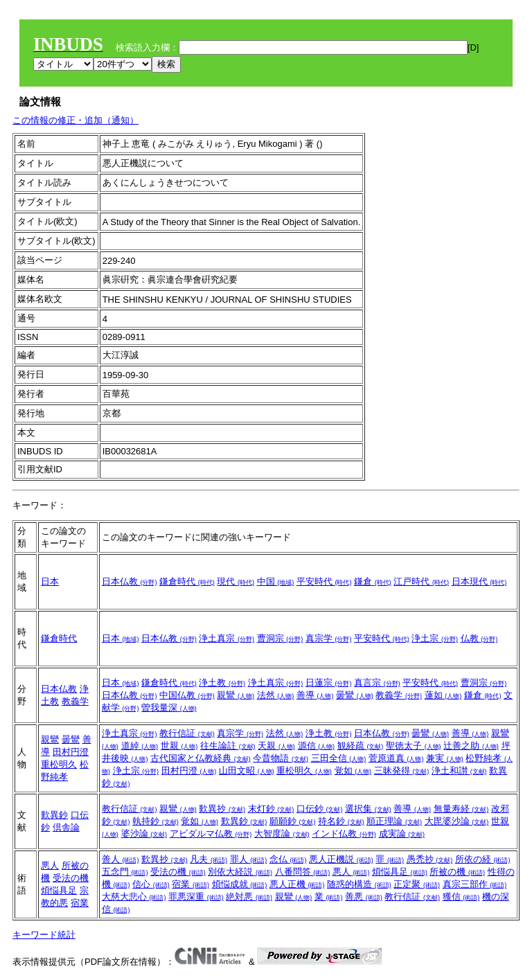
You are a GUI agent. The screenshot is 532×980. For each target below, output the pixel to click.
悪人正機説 (341, 859)
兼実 (445, 758)
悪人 (50, 865)
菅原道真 (396, 758)
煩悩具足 (59, 890)
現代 (236, 581)
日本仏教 (130, 581)
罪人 (249, 859)
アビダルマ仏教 (211, 834)
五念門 (125, 872)
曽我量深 (169, 707)
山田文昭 (247, 770)
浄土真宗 (227, 638)
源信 (317, 746)
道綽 (140, 746)
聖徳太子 (414, 746)
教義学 (75, 701)
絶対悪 (249, 897)
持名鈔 (341, 821)
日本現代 (479, 581)
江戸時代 (421, 581)
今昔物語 (281, 758)
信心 (151, 884)
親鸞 (236, 695)
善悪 (364, 897)
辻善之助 (471, 746)
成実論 (402, 834)
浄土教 (222, 683)
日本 (50, 581)
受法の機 (71, 878)
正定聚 (417, 884)
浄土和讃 (459, 770)
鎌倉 (373, 581)
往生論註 (228, 746)
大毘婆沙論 (457, 821)
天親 (276, 746)
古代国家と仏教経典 (201, 758)
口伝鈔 (320, 809)
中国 (276, 581)
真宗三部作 (475, 884)
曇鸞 (355, 695)
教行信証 (187, 733)
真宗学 (329, 638)
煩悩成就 (240, 884)
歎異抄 (222, 809)
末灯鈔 (271, 809)
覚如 (353, 770)
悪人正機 (297, 884)
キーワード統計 (44, 935)
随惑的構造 (359, 884)
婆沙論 (144, 834)
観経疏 (361, 746)
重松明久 (59, 764)
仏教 (479, 638)
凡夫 (209, 859)
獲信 (461, 897)
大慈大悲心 (134, 897)
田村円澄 (71, 752)
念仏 (288, 859)
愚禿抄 (430, 859)
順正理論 (394, 821)
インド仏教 (344, 834)
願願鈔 (293, 821)
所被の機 (457, 872)
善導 (315, 695)
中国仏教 (187, 695)
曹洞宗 (280, 638)
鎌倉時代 (187, 581)
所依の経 (483, 859)
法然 (276, 695)
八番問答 (303, 872)
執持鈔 (156, 821)
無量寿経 (461, 809)
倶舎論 (66, 827)
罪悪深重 (196, 897)
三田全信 (339, 758)
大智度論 (282, 834)
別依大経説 (240, 872)
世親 (179, 746)
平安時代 (324, 581)
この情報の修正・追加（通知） (76, 120)
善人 (121, 859)
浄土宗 (435, 638)
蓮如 (443, 695)
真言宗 (377, 683)
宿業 (80, 903)
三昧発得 (402, 770)
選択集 (368, 809)
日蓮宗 (329, 683)
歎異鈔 (54, 815)
